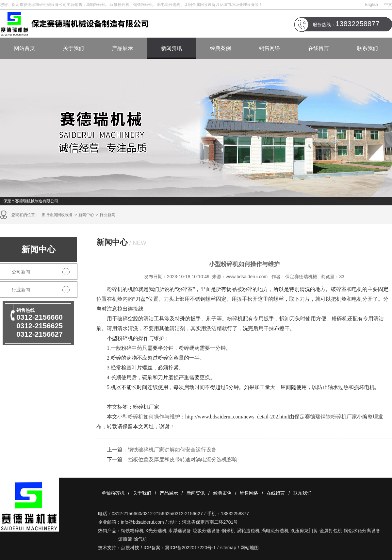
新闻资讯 (171, 48)
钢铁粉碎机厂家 (339, 417)
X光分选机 (156, 531)
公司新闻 (21, 272)
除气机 (140, 539)
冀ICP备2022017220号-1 (190, 548)
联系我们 (367, 48)
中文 (388, 5)
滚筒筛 (125, 539)
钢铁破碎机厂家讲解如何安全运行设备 (172, 450)
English (372, 5)
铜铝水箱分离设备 (362, 531)
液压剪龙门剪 (304, 531)
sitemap (228, 548)
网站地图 (250, 548)
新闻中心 (86, 215)
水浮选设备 (180, 531)
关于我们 (73, 48)
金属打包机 (331, 531)
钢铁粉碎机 (132, 531)
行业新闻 (107, 215)
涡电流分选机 (275, 531)
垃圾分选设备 (206, 531)
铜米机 (228, 531)
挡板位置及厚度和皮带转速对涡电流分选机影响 (183, 459)
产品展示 (122, 48)
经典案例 (220, 48)
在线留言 (318, 48)
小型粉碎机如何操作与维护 (149, 417)
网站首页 (24, 48)
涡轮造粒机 (248, 531)
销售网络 (269, 48)
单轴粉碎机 (113, 493)
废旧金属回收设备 (57, 215)
